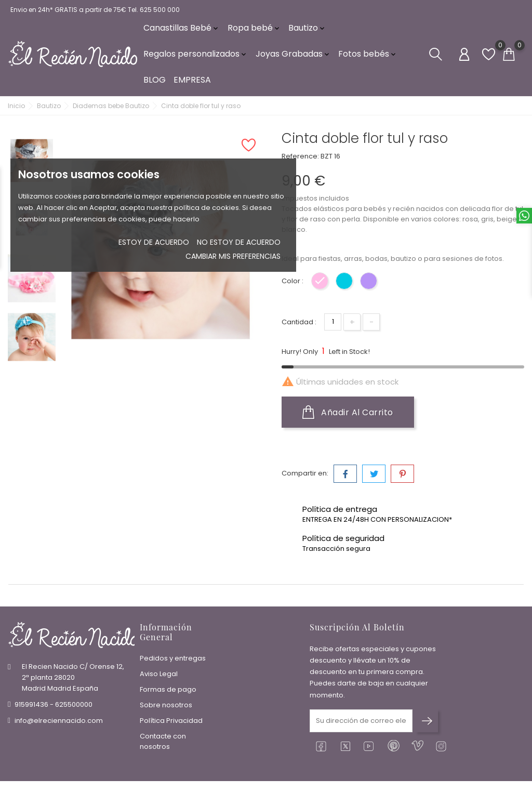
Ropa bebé (254, 31)
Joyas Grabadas (293, 57)
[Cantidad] (333, 327)
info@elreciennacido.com (59, 723)
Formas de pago (168, 691)
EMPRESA (192, 83)
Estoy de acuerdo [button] (154, 242)
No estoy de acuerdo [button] (239, 242)
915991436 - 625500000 (54, 707)
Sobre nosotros (166, 707)
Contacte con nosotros (163, 743)
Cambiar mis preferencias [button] (233, 256)
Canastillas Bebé (182, 31)
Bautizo (307, 31)
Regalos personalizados (196, 57)
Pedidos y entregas (173, 660)
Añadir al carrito (348, 417)
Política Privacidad (171, 723)
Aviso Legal (159, 676)
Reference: (300, 161)
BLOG (155, 83)
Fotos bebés (368, 57)
